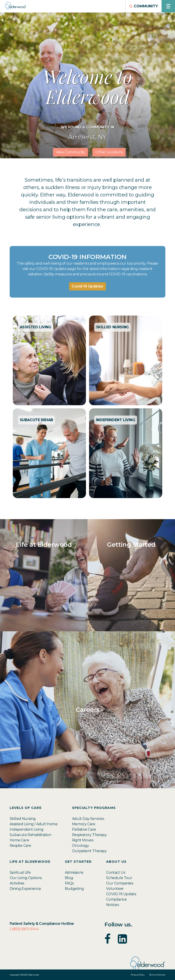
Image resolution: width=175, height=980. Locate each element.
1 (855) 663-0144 (24, 929)
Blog (69, 878)
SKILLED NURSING (112, 327)
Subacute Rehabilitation (31, 835)
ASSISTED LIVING (36, 327)
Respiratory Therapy (89, 835)
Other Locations (109, 152)
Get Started (78, 862)
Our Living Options (26, 878)
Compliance (116, 899)
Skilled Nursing (23, 819)
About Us (116, 862)
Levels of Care (26, 808)
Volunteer (115, 889)
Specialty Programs (94, 808)
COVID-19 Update (121, 894)
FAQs (69, 883)
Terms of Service (157, 975)
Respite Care (20, 846)
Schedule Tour (119, 878)
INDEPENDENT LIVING (116, 420)
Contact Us (116, 872)
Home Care (19, 840)
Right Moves (83, 840)
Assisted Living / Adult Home (34, 824)
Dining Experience (25, 889)
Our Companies (120, 883)
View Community (70, 152)
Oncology (81, 846)
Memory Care (84, 824)
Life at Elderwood (30, 862)
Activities (17, 883)
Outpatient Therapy (89, 851)
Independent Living (27, 829)
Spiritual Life (20, 872)
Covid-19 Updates (87, 286)
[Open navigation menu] (168, 6)
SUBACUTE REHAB (36, 420)
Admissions (74, 872)
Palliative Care (84, 829)
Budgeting (74, 889)
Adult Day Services (88, 819)
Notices (112, 905)
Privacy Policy (137, 975)
